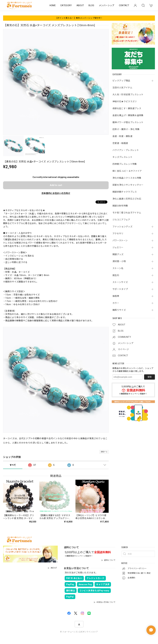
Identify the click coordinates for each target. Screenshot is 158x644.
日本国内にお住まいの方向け (56, 193)
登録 (150, 377)
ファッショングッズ (122, 227)
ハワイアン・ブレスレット (126, 150)
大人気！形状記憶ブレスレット (128, 95)
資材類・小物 (119, 261)
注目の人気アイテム (122, 88)
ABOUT (80, 5)
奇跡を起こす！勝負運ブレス (127, 108)
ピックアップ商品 (121, 81)
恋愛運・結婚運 (120, 143)
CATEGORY (66, 5)
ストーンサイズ (120, 282)
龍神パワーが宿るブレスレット (128, 122)
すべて (13, 465)
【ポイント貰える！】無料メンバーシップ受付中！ (79, 18)
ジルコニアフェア (121, 220)
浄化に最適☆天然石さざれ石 (127, 199)
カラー (116, 303)
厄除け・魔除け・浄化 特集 (126, 129)
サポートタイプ (120, 289)
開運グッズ (118, 254)
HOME (53, 5)
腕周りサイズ (119, 310)
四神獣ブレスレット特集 (125, 164)
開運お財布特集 (120, 206)
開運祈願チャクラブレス (125, 192)
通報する (104, 452)
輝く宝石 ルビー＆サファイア (127, 171)
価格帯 (116, 296)
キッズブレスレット (122, 157)
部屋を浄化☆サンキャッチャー (128, 185)
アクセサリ (118, 234)
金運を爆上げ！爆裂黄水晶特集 (128, 115)
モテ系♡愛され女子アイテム (127, 213)
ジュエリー (118, 247)
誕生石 (116, 275)
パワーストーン (120, 240)
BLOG (91, 5)
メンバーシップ (107, 5)
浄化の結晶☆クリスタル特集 (127, 178)
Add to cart (56, 185)
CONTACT (124, 5)
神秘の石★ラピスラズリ (125, 101)
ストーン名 (118, 268)
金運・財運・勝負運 (122, 136)
